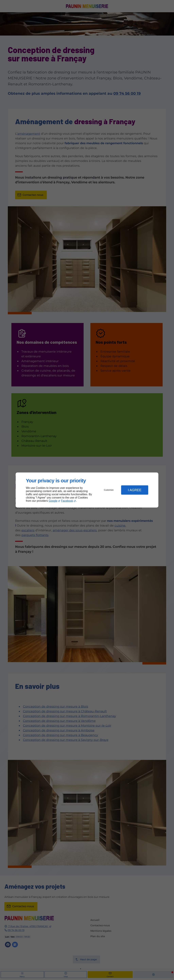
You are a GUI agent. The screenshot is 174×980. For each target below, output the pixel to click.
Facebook (67, 501)
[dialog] (87, 490)
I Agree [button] (135, 490)
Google (53, 501)
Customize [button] (109, 490)
